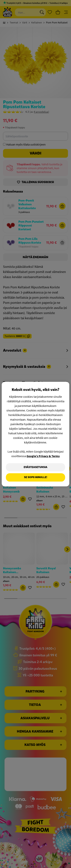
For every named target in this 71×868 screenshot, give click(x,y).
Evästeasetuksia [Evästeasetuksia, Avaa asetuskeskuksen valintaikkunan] (35, 467)
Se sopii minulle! (36, 477)
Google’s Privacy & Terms (43, 456)
